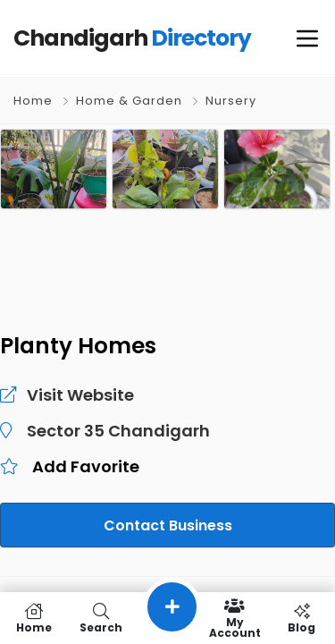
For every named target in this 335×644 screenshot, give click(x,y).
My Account (234, 618)
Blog (301, 618)
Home (33, 101)
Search (100, 618)
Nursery (231, 101)
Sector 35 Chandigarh (110, 431)
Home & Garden (129, 101)
